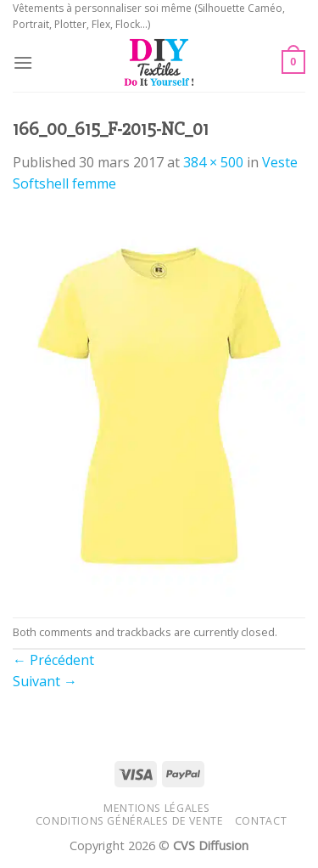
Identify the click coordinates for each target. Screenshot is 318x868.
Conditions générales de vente (130, 821)
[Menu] (23, 62)
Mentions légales (157, 808)
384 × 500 (213, 162)
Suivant (45, 681)
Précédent (53, 660)
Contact (261, 821)
